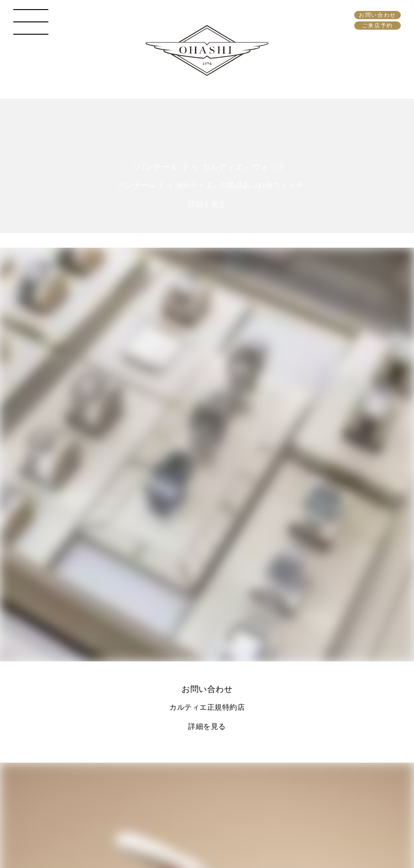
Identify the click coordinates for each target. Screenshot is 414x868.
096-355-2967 (126, 679)
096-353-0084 (126, 458)
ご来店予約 (377, 26)
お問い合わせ (377, 15)
